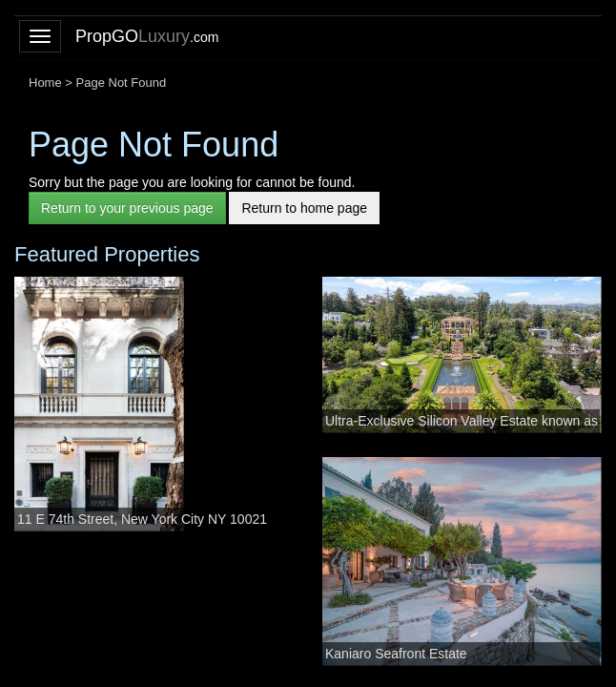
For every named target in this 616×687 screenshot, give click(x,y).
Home (45, 83)
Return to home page (304, 208)
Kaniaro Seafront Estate (396, 654)
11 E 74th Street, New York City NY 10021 (142, 519)
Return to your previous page (127, 208)
